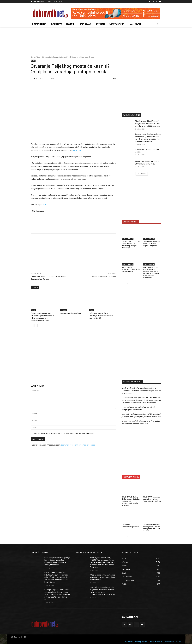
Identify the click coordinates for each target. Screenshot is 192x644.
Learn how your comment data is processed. (78, 445)
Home (33, 57)
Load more (142, 174)
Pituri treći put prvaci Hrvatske (104, 276)
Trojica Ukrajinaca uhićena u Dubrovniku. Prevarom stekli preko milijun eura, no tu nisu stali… (141, 391)
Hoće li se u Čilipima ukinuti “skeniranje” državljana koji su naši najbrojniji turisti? (101, 316)
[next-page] (36, 326)
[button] (158, 24)
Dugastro (64, 310)
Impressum (129, 642)
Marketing (137, 642)
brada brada (127, 388)
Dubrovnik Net (39, 79)
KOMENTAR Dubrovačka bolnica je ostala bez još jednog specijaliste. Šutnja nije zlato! (152, 528)
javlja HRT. (77, 150)
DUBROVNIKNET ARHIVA (173, 642)
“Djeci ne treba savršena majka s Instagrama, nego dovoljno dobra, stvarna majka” (103, 577)
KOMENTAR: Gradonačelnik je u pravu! (131, 526)
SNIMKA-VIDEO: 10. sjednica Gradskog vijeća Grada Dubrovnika (131, 269)
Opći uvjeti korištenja (156, 642)
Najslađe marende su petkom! (70, 313)
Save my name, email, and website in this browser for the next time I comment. (64, 433)
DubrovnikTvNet (128, 239)
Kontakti (145, 642)
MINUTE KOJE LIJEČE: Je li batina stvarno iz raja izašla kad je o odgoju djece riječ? (131, 245)
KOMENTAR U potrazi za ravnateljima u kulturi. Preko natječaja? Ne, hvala (152, 499)
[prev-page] (32, 326)
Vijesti (39, 57)
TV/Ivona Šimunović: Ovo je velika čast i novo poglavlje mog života (152, 244)
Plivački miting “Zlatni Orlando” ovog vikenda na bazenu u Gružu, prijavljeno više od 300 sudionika (148, 124)
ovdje (44, 204)
